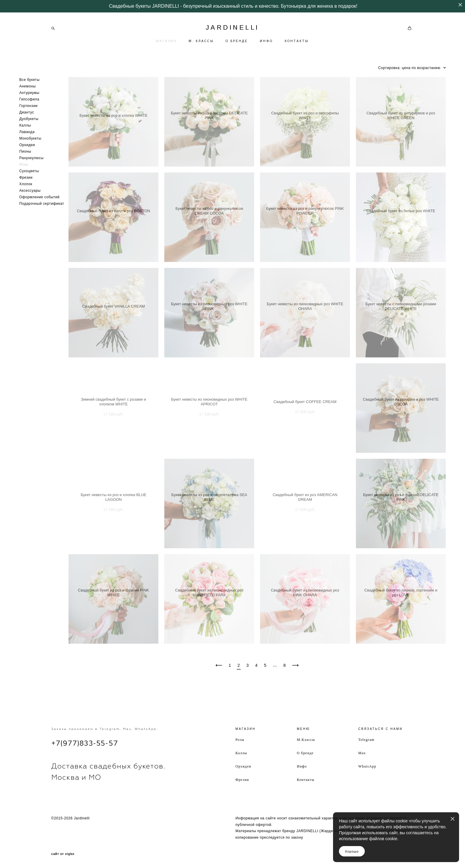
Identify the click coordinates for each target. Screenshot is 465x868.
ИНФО (266, 41)
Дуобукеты (29, 119)
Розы (24, 164)
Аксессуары (30, 191)
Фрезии (26, 178)
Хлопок (26, 184)
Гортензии (28, 106)
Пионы (25, 151)
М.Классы (306, 740)
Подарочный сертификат (42, 204)
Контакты (306, 780)
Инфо (302, 766)
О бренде (305, 753)
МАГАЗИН (166, 41)
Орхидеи (27, 145)
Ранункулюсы (31, 158)
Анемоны (28, 86)
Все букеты (29, 80)
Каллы (25, 125)
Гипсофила (29, 99)
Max (362, 753)
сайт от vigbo (63, 854)
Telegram (366, 740)
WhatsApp (367, 766)
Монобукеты (30, 138)
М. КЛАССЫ (201, 41)
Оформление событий (39, 197)
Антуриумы (29, 93)
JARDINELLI (232, 28)
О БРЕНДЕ (237, 41)
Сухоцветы (29, 171)
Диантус (27, 112)
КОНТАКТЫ (297, 41)
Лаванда (27, 132)
